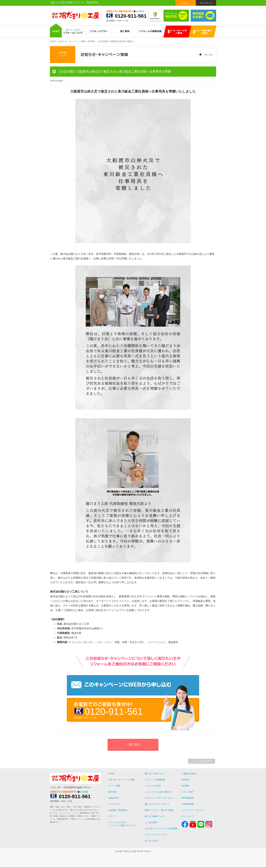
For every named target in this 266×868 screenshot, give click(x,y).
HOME (53, 41)
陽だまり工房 (131, 851)
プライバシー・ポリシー (193, 810)
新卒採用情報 (188, 798)
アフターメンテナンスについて (159, 798)
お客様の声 (113, 798)
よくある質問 (151, 822)
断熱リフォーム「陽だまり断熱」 (160, 810)
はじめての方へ (152, 841)
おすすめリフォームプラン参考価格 (161, 828)
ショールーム (114, 804)
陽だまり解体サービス (155, 816)
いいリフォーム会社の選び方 (158, 792)
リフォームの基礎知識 (155, 780)
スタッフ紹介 (188, 792)
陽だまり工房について (155, 774)
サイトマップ (206, 3)
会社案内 (186, 786)
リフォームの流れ (153, 786)
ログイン (186, 3)
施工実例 (112, 792)
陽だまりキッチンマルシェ (157, 804)
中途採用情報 (188, 804)
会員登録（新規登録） (118, 810)
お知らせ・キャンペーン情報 (72, 41)
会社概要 (140, 11)
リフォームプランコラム (156, 835)
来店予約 (186, 780)
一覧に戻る (208, 55)
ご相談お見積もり (190, 774)
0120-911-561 (131, 16)
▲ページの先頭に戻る (202, 761)
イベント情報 (114, 786)
